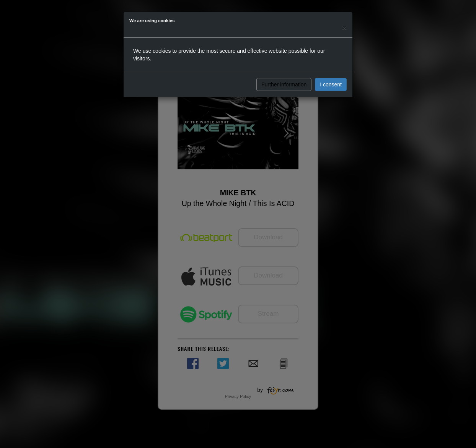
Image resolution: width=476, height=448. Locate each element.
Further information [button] (284, 84)
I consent (331, 84)
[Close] (344, 27)
